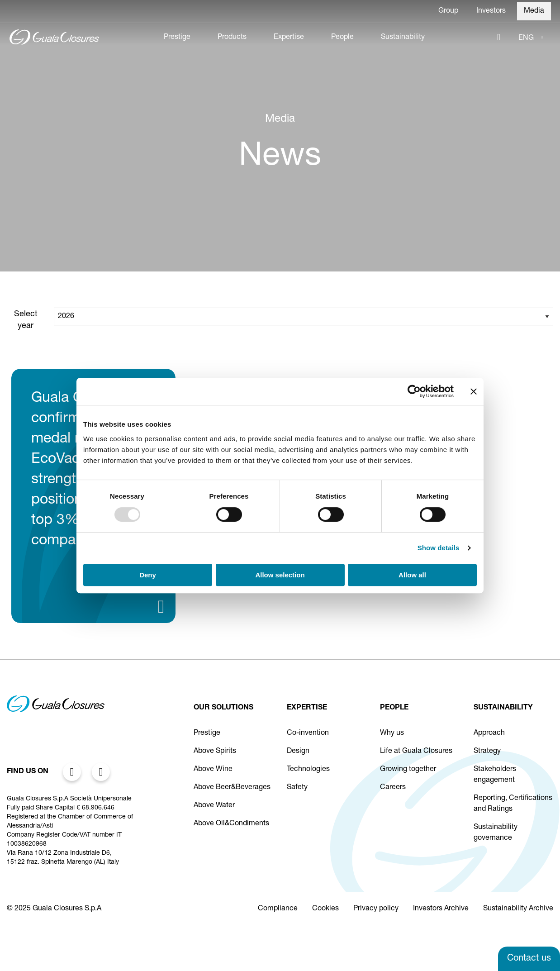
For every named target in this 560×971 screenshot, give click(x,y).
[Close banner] (474, 391)
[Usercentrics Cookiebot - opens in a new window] (414, 391)
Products (232, 38)
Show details (439, 548)
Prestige (177, 38)
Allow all (412, 575)
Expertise (289, 38)
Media (534, 11)
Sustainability (403, 38)
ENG (526, 38)
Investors (491, 11)
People (342, 38)
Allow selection (280, 575)
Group (448, 11)
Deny (148, 575)
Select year (26, 320)
